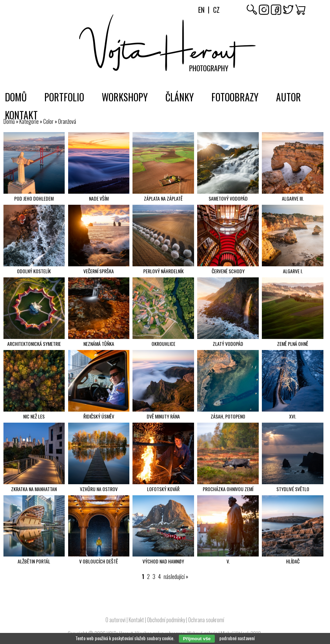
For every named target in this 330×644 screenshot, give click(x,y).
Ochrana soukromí (206, 620)
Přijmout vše (197, 639)
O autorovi (116, 620)
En (201, 10)
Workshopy (125, 97)
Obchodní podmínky (166, 620)
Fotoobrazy (235, 97)
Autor (288, 97)
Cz (216, 10)
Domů (16, 97)
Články (180, 97)
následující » (176, 577)
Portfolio (64, 97)
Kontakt (21, 115)
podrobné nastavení (237, 638)
